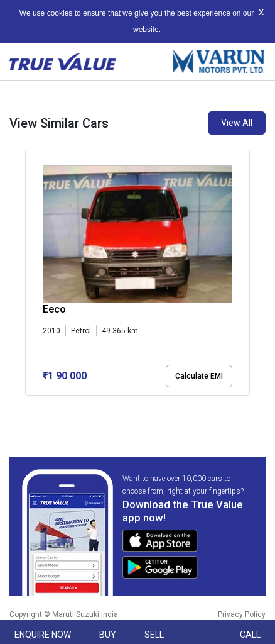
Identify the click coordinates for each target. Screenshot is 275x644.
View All (237, 123)
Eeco (54, 309)
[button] (29, 406)
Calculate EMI (199, 376)
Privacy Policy (242, 614)
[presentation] (32, 275)
